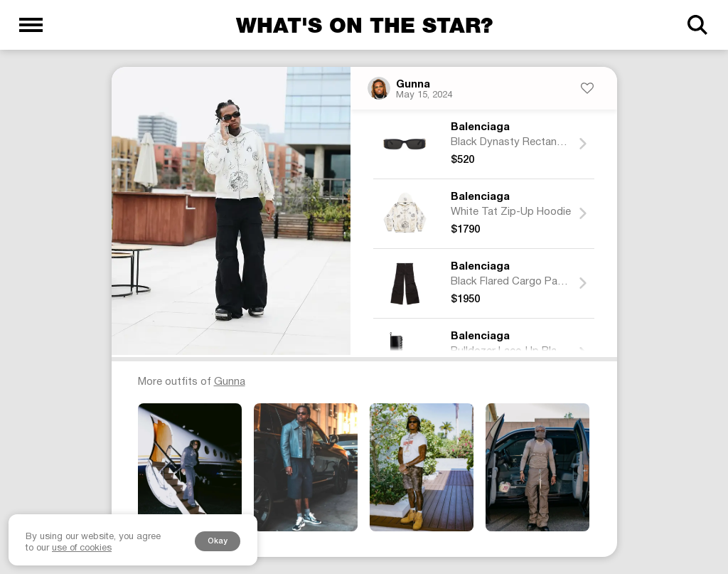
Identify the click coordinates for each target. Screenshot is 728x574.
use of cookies (82, 548)
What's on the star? (364, 25)
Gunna (413, 85)
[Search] (697, 25)
